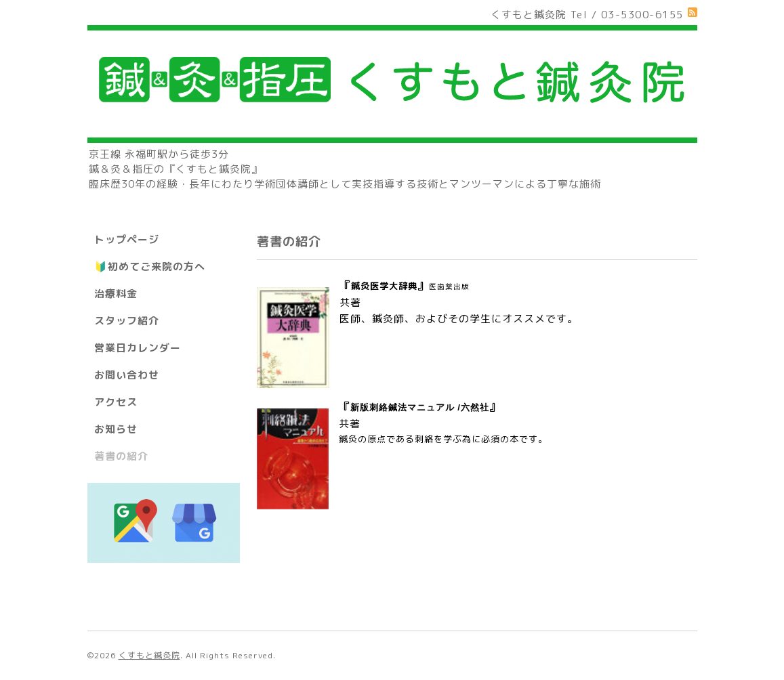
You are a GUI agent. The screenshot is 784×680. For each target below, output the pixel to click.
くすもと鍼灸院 (149, 655)
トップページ (127, 239)
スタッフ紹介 (127, 321)
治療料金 (116, 294)
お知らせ (116, 429)
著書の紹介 (121, 456)
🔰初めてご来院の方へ (150, 267)
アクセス (116, 402)
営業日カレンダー (138, 348)
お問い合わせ (127, 375)
